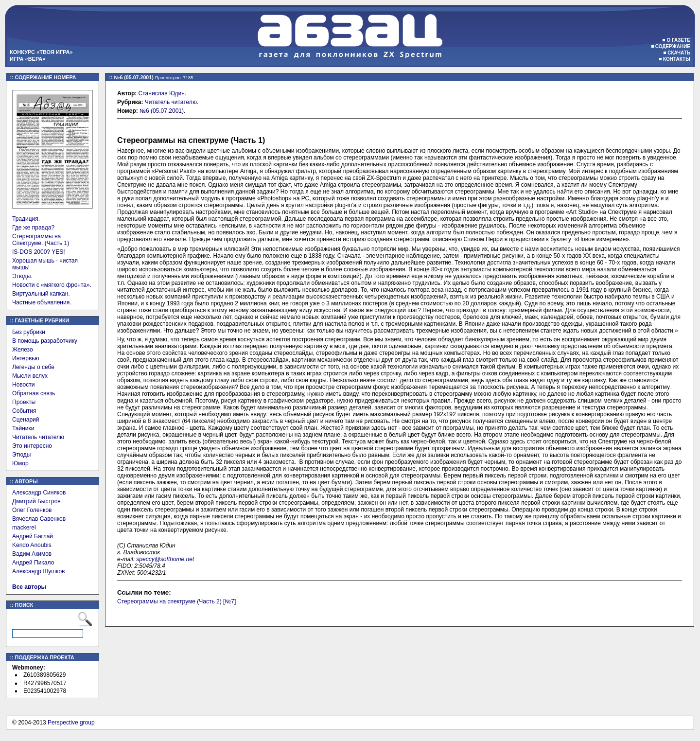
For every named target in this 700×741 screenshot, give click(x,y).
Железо (23, 350)
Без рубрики (29, 332)
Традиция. (26, 219)
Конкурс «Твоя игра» (41, 52)
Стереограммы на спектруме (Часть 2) (169, 601)
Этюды (21, 455)
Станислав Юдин (162, 93)
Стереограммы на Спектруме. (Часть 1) (41, 240)
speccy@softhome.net (165, 559)
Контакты (677, 59)
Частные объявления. (42, 302)
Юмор (20, 463)
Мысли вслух (30, 376)
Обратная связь (34, 393)
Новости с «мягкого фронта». (52, 285)
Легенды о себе (33, 367)
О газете (678, 40)
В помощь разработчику (45, 341)
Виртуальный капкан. (41, 294)
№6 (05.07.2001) (162, 111)
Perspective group (71, 723)
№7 (229, 601)
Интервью (26, 358)
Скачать (679, 53)
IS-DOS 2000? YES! (39, 252)
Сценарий (26, 420)
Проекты (24, 402)
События (24, 411)
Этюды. (22, 276)
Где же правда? (33, 228)
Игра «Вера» (27, 59)
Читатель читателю (38, 437)
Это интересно (32, 446)
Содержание (673, 46)
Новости (23, 385)
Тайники (23, 428)
